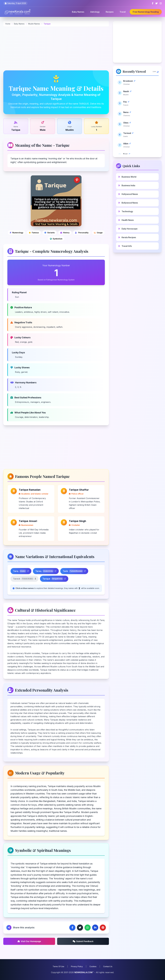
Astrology (95, 12)
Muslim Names (34, 24)
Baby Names (78, 12)
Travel (123, 12)
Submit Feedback (83, 941)
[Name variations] (50, 233)
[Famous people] (34, 233)
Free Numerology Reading (146, 12)
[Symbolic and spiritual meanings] (56, 239)
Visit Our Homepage (29, 941)
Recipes (110, 12)
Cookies (93, 966)
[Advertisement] (56, 48)
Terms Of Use (58, 966)
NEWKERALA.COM (83, 972)
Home (8, 24)
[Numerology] (16, 233)
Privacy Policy (77, 966)
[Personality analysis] (82, 233)
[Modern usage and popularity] (98, 233)
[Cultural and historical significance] (65, 233)
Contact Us (108, 966)
